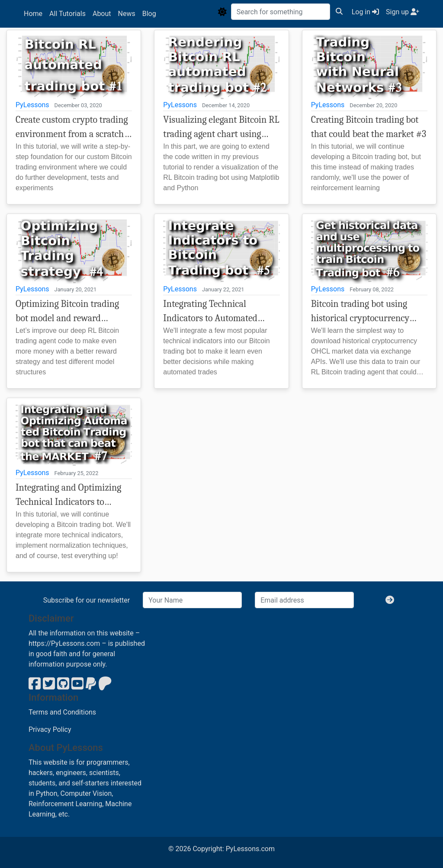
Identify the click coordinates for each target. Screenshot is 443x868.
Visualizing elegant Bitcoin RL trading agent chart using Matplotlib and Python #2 (221, 128)
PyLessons (32, 105)
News (127, 14)
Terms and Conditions (62, 712)
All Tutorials (67, 14)
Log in (365, 12)
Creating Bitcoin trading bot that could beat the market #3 (369, 127)
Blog (149, 14)
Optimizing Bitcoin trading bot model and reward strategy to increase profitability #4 (67, 312)
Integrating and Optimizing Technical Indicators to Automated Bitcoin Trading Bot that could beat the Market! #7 (68, 496)
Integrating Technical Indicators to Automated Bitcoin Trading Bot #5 (210, 312)
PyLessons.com (250, 849)
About (102, 14)
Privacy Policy (50, 729)
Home (33, 14)
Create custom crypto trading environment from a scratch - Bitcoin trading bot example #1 (72, 128)
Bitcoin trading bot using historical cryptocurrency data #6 (360, 312)
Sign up (403, 12)
